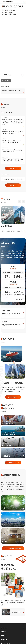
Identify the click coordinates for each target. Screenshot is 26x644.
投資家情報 (4, 640)
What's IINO (4, 628)
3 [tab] (10, 81)
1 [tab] (8, 81)
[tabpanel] (13, 41)
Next (5, 81)
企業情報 (3, 632)
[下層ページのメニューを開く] (23, 632)
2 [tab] (9, 81)
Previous (3, 81)
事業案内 (3, 636)
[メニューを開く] (24, 2)
